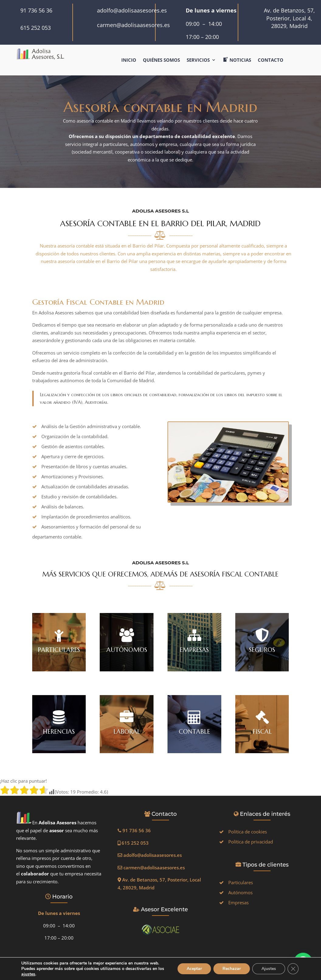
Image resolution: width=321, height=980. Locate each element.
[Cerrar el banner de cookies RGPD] (293, 966)
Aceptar (192, 966)
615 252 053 (36, 28)
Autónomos (240, 892)
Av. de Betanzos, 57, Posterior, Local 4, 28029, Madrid (289, 18)
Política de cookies (248, 832)
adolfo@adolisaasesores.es (132, 10)
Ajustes (268, 966)
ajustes (36, 974)
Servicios (198, 60)
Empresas (238, 902)
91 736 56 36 (36, 10)
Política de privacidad (251, 842)
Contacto (271, 60)
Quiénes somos (161, 60)
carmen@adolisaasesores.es (133, 25)
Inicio (129, 60)
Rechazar (230, 966)
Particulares (241, 882)
